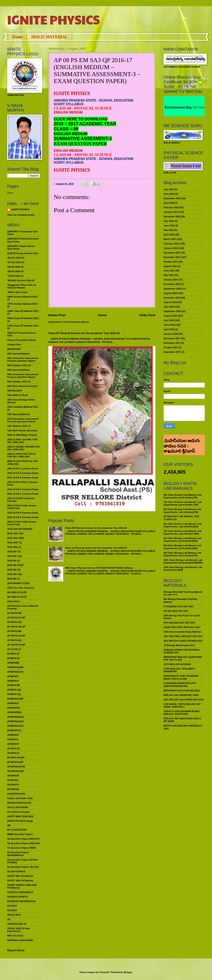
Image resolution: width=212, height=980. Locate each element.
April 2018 (169, 329)
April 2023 (169, 203)
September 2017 (172, 352)
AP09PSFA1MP (15, 699)
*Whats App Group (17, 292)
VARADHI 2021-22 (17, 924)
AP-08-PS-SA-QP (16, 627)
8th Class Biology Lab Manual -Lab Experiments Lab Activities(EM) (182, 540)
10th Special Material (18, 414)
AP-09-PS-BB (14, 631)
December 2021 (172, 253)
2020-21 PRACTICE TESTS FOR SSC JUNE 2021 (22, 455)
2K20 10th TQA (15, 533)
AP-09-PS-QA (14, 640)
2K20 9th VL (14, 579)
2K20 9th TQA (15, 574)
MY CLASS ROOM (17, 830)
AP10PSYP (13, 785)
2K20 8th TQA (15, 556)
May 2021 (169, 275)
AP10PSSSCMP (16, 771)
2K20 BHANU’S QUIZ (18, 583)
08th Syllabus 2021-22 (19, 365)
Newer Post (57, 315)
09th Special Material (18, 370)
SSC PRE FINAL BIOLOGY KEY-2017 (183, 636)
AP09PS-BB (14, 685)
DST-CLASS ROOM (17, 807)
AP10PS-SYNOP (16, 758)
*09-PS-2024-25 (15, 271)
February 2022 (171, 244)
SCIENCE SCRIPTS (17, 897)
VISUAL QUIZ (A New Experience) (19, 930)
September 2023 (172, 198)
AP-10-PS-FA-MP (16, 645)
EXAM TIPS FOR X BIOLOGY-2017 (182, 627)
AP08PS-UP (13, 658)
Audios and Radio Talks (20, 798)
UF (9, 919)
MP (9, 825)
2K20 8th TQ (14, 552)
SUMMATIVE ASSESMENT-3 (83, 139)
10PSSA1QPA (15, 391)
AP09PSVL (13, 739)
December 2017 (172, 338)
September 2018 (172, 311)
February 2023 (171, 207)
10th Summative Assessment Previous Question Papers (23, 420)
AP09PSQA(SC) (16, 721)
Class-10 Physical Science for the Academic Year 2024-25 (96, 548)
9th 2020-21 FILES (17, 597)
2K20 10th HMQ (16, 538)
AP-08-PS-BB (14, 613)
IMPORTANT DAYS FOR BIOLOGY (182, 691)
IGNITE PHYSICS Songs (20, 821)
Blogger (128, 972)
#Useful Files (14, 345)
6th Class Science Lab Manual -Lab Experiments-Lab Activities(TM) (183, 496)
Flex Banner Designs (18, 812)
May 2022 (169, 230)
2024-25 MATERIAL (49, 37)
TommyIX (104, 972)
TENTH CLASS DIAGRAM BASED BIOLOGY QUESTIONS (182, 713)
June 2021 (169, 271)
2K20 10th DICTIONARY (20, 529)
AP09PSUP (13, 735)
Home (17, 37)
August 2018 (170, 316)
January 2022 (171, 248)
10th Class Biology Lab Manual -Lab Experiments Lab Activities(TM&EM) (183, 561)
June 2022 (169, 226)
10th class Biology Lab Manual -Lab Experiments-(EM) (183, 569)
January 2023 (171, 212)
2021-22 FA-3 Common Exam (23, 478)
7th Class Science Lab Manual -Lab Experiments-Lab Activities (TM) (183, 503)
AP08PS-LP (13, 654)
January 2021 (171, 280)
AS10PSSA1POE (16, 794)
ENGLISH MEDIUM (71, 134)
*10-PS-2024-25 (15, 276)
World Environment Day (179, 107)
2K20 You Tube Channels (21, 588)
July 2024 (169, 189)
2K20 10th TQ (15, 543)
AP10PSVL (13, 780)
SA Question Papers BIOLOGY (24, 839)
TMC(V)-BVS (14, 915)
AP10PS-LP (13, 753)
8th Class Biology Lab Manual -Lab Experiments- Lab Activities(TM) (182, 511)
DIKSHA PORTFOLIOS (19, 803)
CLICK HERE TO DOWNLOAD (81, 119)
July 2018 (169, 320)
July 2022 (169, 221)
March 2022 (170, 239)
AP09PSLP (13, 703)
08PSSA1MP (14, 349)
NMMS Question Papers (20, 834)
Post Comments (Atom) (76, 322)
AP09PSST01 (14, 730)
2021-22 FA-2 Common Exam (23, 473)
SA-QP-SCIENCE (16, 871)
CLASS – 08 (66, 129)
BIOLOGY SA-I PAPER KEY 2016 (181, 695)
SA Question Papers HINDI (22, 848)
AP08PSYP (13, 681)
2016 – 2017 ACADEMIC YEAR (85, 124)
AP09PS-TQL (14, 694)
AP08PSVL (13, 676)
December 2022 (172, 216)
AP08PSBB (13, 663)
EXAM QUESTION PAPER (80, 144)
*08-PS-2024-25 (15, 267)
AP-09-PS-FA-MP (16, 636)
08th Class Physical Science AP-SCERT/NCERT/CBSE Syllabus (99, 568)
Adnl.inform (14, 601)
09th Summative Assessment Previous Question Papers (23, 376)
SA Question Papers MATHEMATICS (18, 854)
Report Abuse (16, 950)
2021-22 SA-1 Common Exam (23, 489)
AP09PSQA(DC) (16, 717)
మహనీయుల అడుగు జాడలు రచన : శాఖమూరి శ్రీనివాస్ (182, 440)
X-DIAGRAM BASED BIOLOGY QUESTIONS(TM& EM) (180, 684)
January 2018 (171, 334)
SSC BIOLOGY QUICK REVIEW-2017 (183, 641)
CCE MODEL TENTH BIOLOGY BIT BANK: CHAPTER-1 (182, 705)
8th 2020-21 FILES (17, 592)
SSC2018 (12, 910)
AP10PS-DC (14, 749)
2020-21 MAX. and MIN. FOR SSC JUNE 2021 (22, 441)
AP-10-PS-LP (14, 649)
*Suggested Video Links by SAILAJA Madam (22, 286)
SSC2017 (12, 906)
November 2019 (172, 298)
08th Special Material (18, 354)
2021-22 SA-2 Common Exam (23, 494)
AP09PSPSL (14, 708)
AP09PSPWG (14, 712)
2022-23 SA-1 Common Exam (23, 517)
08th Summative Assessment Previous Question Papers (23, 359)
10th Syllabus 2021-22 (19, 426)
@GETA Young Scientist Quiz (23, 253)
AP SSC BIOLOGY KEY (176, 611)
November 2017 (172, 343)
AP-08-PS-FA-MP (16, 618)
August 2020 (170, 293)
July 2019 (169, 307)
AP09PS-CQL (14, 690)
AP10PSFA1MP (15, 762)
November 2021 (172, 257)
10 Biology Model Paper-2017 (179, 645)
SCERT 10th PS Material (20, 880)
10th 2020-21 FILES (18, 395)
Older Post (147, 315)
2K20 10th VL (14, 547)
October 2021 (171, 262)
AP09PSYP (13, 744)
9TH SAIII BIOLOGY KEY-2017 (180, 623)
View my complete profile (21, 215)
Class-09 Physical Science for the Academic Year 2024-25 (96, 528)
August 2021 (170, 266)
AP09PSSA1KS (15, 726)
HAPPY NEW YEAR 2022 (20, 816)
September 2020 (172, 289)
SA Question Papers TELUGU (23, 867)
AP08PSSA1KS (15, 672)
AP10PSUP (13, 776)
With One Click (15, 936)
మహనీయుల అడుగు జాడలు (20, 940)
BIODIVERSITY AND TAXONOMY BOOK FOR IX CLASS (181, 677)
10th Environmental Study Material (182, 632)
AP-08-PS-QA (14, 622)
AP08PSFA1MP (15, 667)
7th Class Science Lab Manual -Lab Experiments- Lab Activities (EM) (183, 532)
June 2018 (169, 325)
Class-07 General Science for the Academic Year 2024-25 (84, 333)
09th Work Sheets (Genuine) (22, 386)
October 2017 (171, 347)
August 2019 (170, 302)
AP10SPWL (13, 789)
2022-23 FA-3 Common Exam (23, 513)
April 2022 (169, 235)
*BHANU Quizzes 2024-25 (21, 280)
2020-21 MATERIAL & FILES (22, 435)
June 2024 (169, 194)
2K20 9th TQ (14, 570)
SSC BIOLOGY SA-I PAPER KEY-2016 (184, 700)
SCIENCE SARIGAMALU (20, 892)
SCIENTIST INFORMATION (21, 901)
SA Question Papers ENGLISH (23, 843)
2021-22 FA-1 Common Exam (23, 469)
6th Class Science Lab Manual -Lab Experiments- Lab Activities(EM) (183, 525)
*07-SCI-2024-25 (16, 262)
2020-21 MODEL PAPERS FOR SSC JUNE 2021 (23, 448)
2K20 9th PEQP (15, 565)
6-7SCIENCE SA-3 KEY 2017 (179, 606)
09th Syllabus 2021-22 (19, 382)
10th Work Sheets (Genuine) (22, 430)
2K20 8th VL (14, 561)
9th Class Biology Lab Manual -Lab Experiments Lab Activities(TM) (182, 554)
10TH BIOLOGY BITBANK (177, 664)
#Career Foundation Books (22, 340)
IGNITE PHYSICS (54, 19)
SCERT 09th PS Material (20, 876)
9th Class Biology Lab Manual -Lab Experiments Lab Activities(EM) (182, 547)
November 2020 (172, 284)
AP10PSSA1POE (16, 767)
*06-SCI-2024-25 (16, 258)
